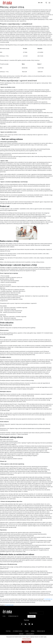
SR (42, 3)
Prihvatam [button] (26, 642)
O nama (27, 631)
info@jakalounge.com (13, 616)
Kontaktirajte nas (48, 599)
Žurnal (33, 631)
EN (39, 3)
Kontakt (21, 634)
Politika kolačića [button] (26, 639)
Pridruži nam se (41, 631)
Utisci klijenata (30, 634)
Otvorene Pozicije (18, 631)
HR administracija (9, 605)
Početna (8, 631)
